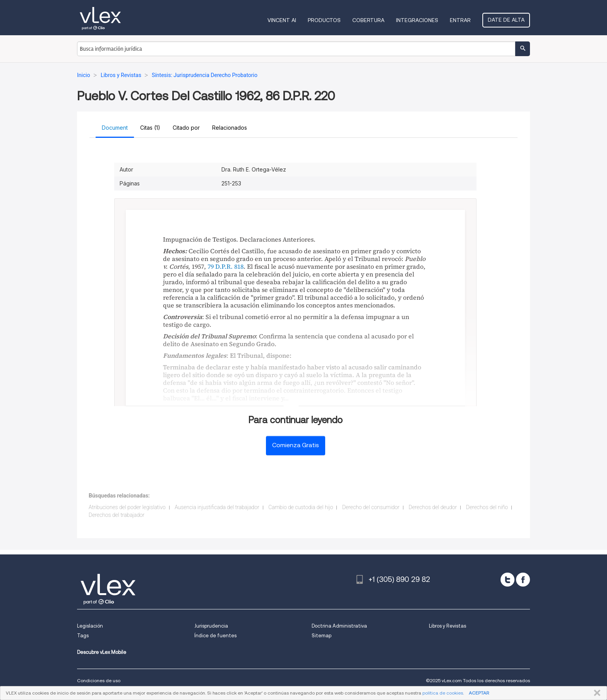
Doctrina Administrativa (339, 626)
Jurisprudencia (211, 626)
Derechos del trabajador (117, 515)
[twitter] (508, 580)
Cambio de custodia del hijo (301, 507)
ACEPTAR (479, 693)
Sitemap (322, 636)
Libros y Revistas (448, 626)
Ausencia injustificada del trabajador (217, 507)
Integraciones (417, 20)
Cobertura (368, 20)
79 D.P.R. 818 (225, 266)
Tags (83, 636)
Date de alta (506, 20)
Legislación (90, 626)
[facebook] (523, 580)
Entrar (460, 20)
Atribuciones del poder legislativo (127, 507)
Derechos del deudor (433, 507)
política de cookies (443, 693)
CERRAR (596, 693)
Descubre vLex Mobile (102, 652)
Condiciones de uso (99, 680)
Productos (324, 20)
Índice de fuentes (215, 636)
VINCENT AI (282, 20)
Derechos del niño (487, 507)
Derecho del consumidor (371, 507)
